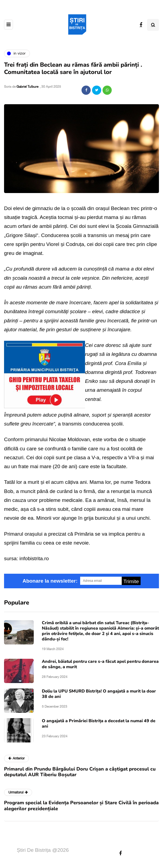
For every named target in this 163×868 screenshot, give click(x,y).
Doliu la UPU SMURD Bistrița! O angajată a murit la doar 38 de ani (99, 694)
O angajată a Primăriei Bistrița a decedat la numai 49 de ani (99, 724)
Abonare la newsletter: (50, 581)
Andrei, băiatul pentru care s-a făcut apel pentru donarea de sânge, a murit (100, 664)
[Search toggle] (153, 25)
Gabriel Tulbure (27, 87)
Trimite (131, 581)
